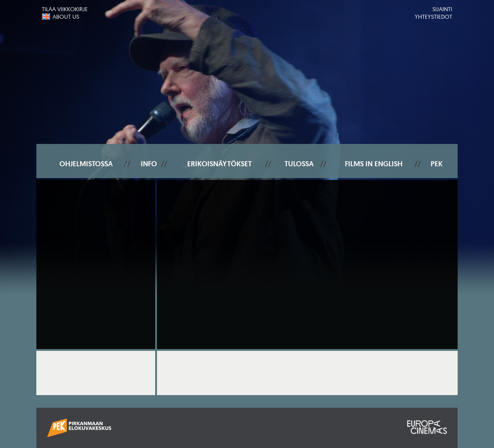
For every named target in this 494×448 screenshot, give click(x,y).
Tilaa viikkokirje (65, 9)
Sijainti (442, 9)
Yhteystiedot (434, 17)
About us (66, 17)
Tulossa (299, 164)
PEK (437, 164)
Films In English (374, 164)
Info (149, 164)
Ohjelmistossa (86, 164)
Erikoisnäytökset (219, 164)
